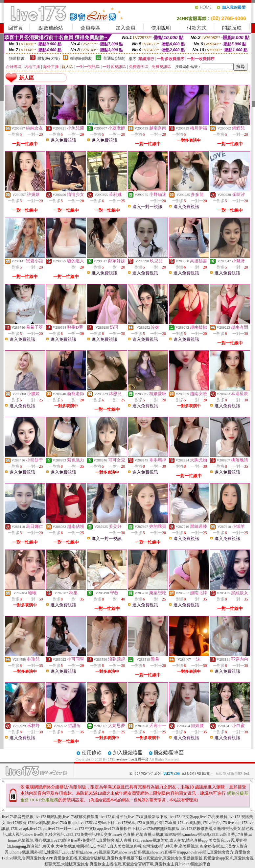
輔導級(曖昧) (81, 59)
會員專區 (90, 28)
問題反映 (232, 28)
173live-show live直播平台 (128, 759)
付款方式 (197, 28)
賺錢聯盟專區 (169, 753)
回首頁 (16, 28)
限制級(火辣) (49, 59)
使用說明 (161, 28)
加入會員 (126, 28)
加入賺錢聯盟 (128, 753)
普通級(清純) (114, 59)
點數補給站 (51, 28)
